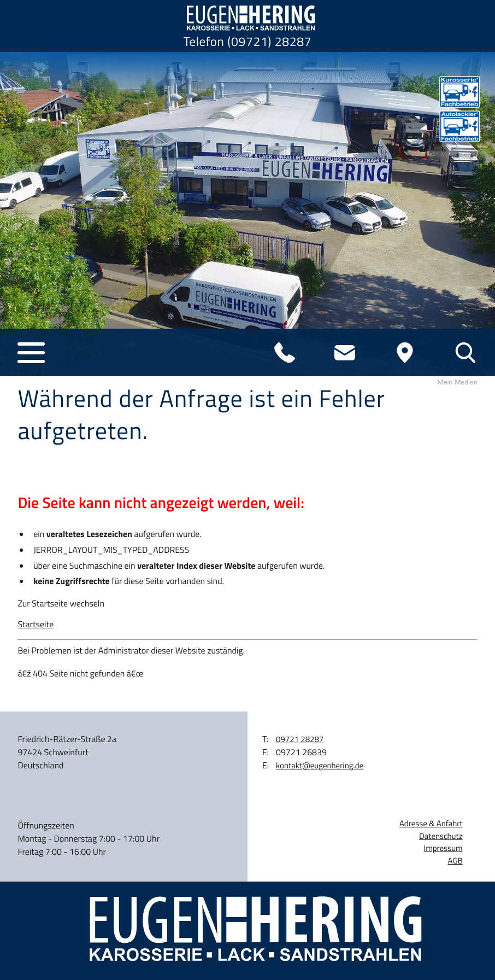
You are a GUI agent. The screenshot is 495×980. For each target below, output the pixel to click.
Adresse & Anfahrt (431, 824)
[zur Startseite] (247, 18)
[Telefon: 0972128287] (285, 353)
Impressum (443, 848)
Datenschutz (441, 836)
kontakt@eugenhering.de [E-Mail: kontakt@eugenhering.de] (320, 766)
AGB (455, 861)
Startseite (36, 625)
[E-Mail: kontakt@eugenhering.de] (345, 353)
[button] (31, 353)
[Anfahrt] (405, 353)
